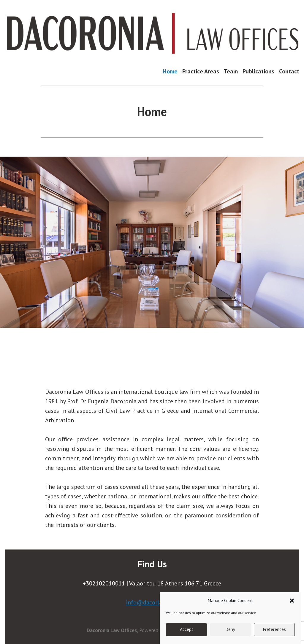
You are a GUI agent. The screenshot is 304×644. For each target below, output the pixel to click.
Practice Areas (201, 71)
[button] (292, 601)
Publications (258, 71)
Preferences (274, 629)
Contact (289, 71)
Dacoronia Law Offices (112, 630)
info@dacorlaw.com (152, 602)
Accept (187, 629)
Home (170, 71)
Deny (230, 629)
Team (231, 71)
